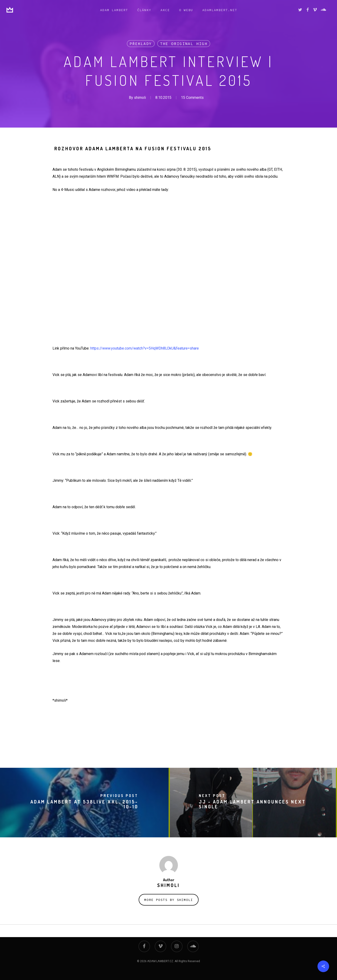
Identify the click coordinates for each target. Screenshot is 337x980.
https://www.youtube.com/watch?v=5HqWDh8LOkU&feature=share (145, 348)
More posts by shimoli (169, 900)
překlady (141, 44)
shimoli (140, 98)
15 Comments (192, 98)
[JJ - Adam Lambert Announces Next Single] (253, 803)
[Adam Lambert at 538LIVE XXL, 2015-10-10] (84, 803)
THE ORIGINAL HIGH (184, 44)
